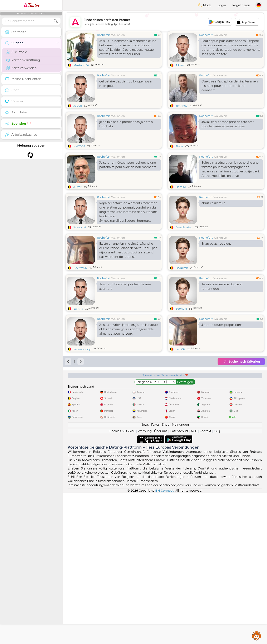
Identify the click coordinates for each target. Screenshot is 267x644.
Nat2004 (79, 146)
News (145, 425)
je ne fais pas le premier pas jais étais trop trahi (126, 124)
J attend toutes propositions (222, 325)
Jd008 (78, 106)
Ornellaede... (184, 227)
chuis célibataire (213, 203)
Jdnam (180, 65)
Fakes (155, 425)
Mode (205, 5)
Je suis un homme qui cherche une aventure (125, 287)
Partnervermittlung (23, 60)
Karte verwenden (21, 68)
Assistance (257, 636)
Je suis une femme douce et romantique (222, 287)
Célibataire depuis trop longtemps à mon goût (125, 84)
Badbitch (182, 268)
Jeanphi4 (80, 227)
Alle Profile (16, 52)
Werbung (145, 431)
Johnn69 (182, 106)
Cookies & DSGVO (122, 431)
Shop (166, 425)
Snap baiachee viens (216, 244)
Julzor (77, 187)
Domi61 (181, 187)
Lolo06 (180, 349)
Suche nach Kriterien (241, 362)
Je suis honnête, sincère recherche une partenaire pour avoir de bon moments (128, 165)
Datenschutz (179, 431)
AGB (194, 431)
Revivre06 (80, 268)
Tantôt (31, 5)
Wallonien (118, 35)
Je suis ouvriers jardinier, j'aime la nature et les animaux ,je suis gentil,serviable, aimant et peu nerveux (129, 329)
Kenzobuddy (82, 349)
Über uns (161, 431)
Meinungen (180, 425)
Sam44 (78, 309)
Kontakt (206, 431)
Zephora (181, 309)
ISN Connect (164, 491)
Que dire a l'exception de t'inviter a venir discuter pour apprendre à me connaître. (231, 86)
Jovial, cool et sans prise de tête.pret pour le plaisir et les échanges (228, 124)
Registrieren (241, 5)
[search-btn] (56, 21)
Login (222, 5)
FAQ (217, 431)
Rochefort (104, 35)
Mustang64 (81, 65)
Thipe (179, 146)
